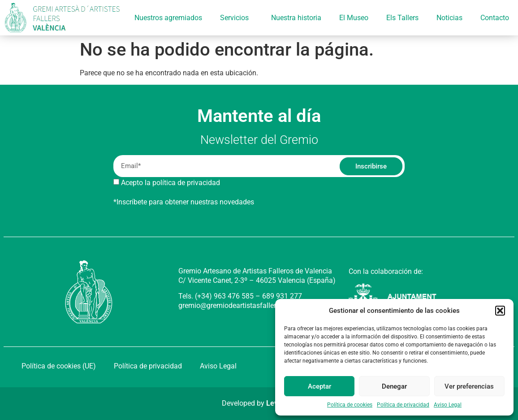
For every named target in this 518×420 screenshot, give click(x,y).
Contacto (495, 18)
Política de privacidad (403, 405)
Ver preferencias (469, 386)
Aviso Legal (448, 405)
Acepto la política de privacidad (171, 183)
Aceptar (319, 386)
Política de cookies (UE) (59, 366)
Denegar (394, 386)
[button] (500, 311)
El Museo (354, 18)
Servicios (237, 18)
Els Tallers (402, 18)
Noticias (449, 18)
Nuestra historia (296, 18)
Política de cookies (350, 405)
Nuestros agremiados (168, 18)
